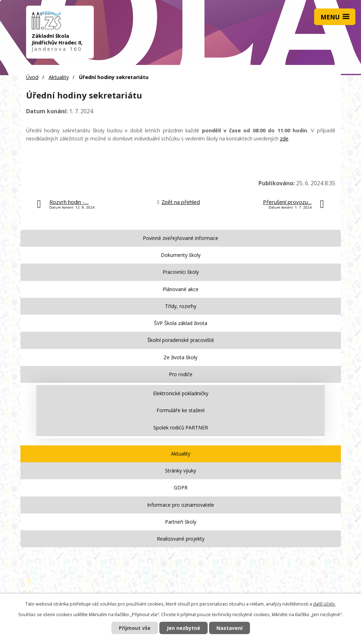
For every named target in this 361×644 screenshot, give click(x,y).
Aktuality (59, 77)
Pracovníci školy (181, 272)
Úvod (32, 77)
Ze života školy (180, 357)
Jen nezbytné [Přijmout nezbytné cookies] (183, 628)
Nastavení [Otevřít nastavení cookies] (230, 628)
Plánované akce (180, 289)
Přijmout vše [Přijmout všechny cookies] (135, 628)
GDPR (181, 487)
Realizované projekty (181, 539)
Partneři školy (181, 522)
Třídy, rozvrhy (181, 306)
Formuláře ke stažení (180, 410)
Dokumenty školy (181, 255)
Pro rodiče (181, 374)
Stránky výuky (180, 471)
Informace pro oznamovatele (180, 505)
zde (284, 139)
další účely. (324, 604)
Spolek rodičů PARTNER (181, 428)
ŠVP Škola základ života (181, 323)
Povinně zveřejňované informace (180, 238)
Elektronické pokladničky (181, 393)
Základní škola (59, 581)
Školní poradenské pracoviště (181, 340)
